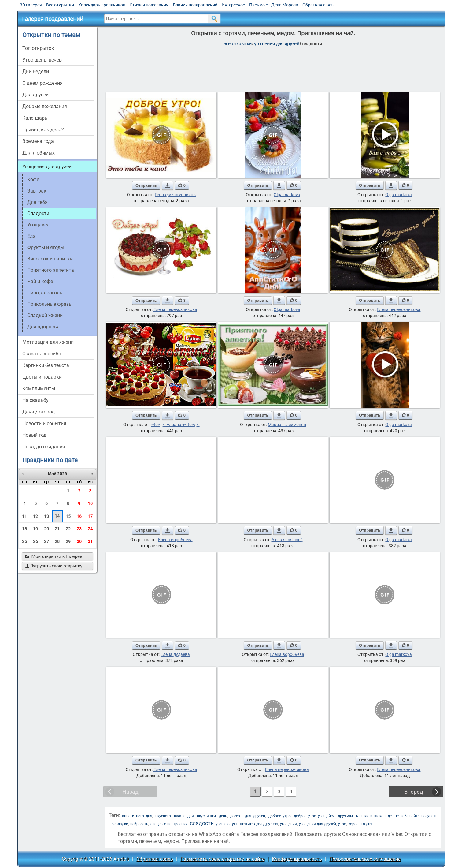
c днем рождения (43, 83)
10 (90, 503)
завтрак (37, 191)
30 (79, 541)
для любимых (39, 153)
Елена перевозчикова (175, 309)
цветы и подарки (42, 377)
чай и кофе (40, 281)
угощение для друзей (255, 824)
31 (90, 541)
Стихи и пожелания (149, 5)
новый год (34, 435)
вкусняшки (206, 816)
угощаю (223, 824)
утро (342, 824)
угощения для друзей (277, 44)
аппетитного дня (137, 816)
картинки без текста (46, 365)
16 (79, 516)
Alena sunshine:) (287, 540)
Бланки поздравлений (195, 5)
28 (57, 541)
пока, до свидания (44, 447)
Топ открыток (38, 48)
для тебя (37, 202)
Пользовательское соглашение (365, 859)
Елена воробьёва (175, 540)
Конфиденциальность (297, 859)
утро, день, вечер (42, 60)
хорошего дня (360, 824)
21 (57, 529)
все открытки (238, 44)
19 (35, 529)
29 (68, 541)
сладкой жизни (45, 315)
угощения (288, 824)
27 (46, 541)
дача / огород (39, 412)
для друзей (35, 95)
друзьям (345, 816)
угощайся (38, 225)
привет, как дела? (43, 130)
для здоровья (43, 327)
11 (24, 516)
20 (46, 529)
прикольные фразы (50, 304)
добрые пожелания (45, 106)
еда (31, 236)
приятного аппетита (51, 270)
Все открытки (60, 5)
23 (79, 529)
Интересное (233, 5)
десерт (236, 816)
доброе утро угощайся (314, 816)
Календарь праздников (102, 5)
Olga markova (287, 195)
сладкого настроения (169, 824)
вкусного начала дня (175, 816)
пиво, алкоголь (45, 293)
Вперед (414, 792)
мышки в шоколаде (374, 816)
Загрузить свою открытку (54, 566)
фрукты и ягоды (46, 247)
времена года (38, 141)
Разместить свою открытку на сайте (222, 859)
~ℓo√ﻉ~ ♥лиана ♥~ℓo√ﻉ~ (175, 425)
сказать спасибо (42, 354)
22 (68, 529)
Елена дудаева (175, 654)
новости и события (44, 423)
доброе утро (280, 816)
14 (57, 516)
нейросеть (139, 824)
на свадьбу (35, 400)
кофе (33, 180)
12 (35, 516)
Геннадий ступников (175, 195)
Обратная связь (319, 5)
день (223, 816)
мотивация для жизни (48, 342)
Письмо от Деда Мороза (274, 5)
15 (68, 516)
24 (90, 529)
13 (46, 516)
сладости (202, 823)
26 (35, 541)
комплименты (39, 389)
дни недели (36, 71)
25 (24, 541)
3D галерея (31, 5)
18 (24, 529)
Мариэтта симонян (287, 425)
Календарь (35, 118)
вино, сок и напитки (50, 259)
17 (90, 516)
